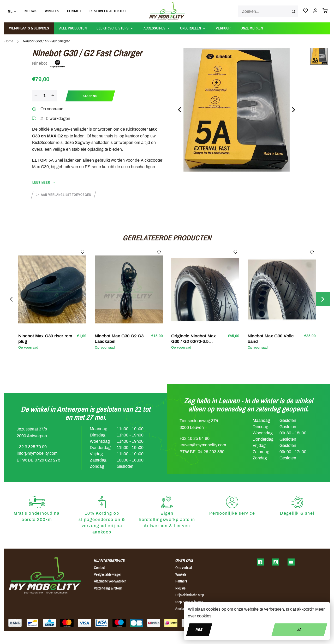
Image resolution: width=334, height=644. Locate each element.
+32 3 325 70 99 (32, 447)
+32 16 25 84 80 (195, 438)
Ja (299, 629)
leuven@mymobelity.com (203, 445)
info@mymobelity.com (37, 453)
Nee (199, 629)
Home (9, 41)
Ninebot (49, 64)
